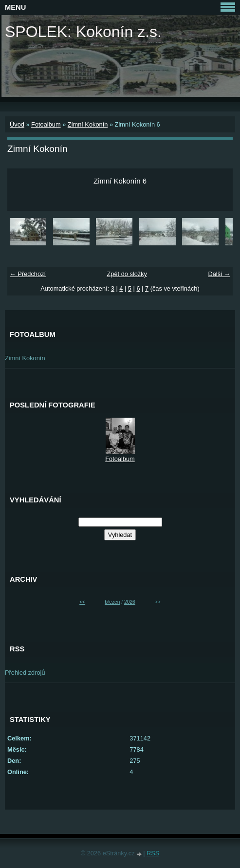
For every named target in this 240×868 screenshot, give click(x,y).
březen (112, 602)
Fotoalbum (46, 124)
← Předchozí (28, 274)
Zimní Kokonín (88, 124)
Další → (219, 274)
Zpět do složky (127, 274)
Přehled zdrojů (25, 673)
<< (82, 602)
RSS (153, 853)
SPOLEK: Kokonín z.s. (83, 32)
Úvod (17, 124)
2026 (130, 602)
